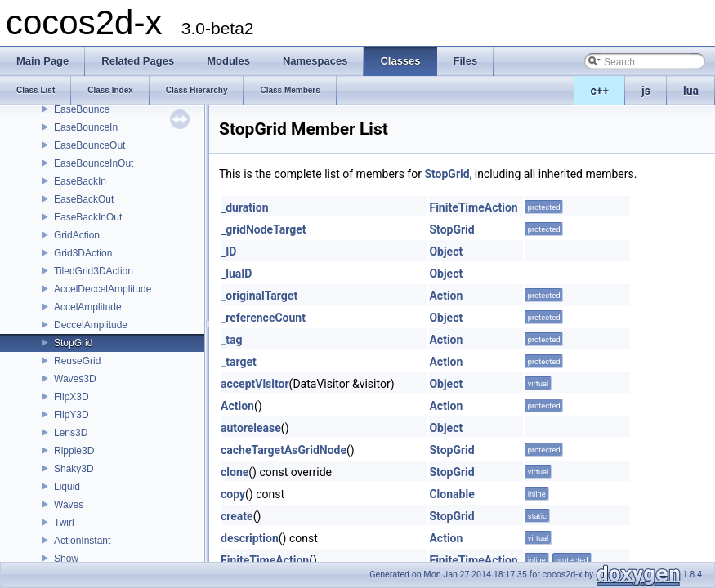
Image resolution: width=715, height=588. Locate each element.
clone (235, 472)
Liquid (67, 487)
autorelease (251, 428)
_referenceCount (263, 318)
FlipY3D (71, 415)
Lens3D (71, 433)
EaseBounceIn (86, 127)
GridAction (77, 235)
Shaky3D (74, 469)
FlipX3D (71, 397)
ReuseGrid (77, 361)
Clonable (451, 494)
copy (233, 494)
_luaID (236, 274)
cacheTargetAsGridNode (284, 450)
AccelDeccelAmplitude (103, 289)
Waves (69, 505)
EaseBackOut (84, 199)
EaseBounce (82, 109)
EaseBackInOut (88, 217)
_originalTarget (259, 296)
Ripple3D (74, 451)
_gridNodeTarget (264, 229)
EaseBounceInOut (94, 163)
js (646, 91)
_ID (228, 252)
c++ (600, 91)
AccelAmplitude (88, 307)
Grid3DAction (83, 253)
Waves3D (75, 379)
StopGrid (73, 343)
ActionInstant (82, 541)
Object (446, 252)
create (237, 516)
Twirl (64, 523)
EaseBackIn (80, 181)
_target (239, 362)
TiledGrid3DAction (94, 271)
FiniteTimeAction (473, 207)
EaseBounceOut (89, 145)
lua (691, 91)
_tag (231, 340)
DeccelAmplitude (91, 325)
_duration (245, 207)
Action (446, 296)
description (250, 538)
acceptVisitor (255, 384)
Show (66, 559)
